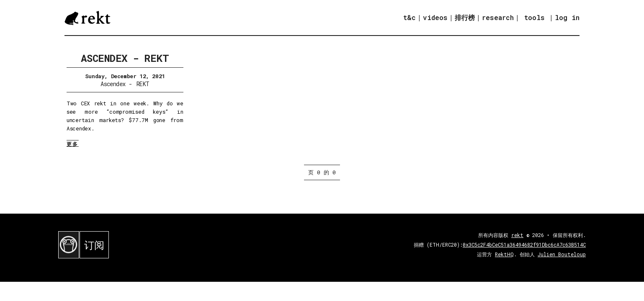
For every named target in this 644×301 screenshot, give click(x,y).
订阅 (94, 245)
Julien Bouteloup (562, 254)
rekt (517, 235)
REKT (143, 84)
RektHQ (504, 254)
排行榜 (465, 17)
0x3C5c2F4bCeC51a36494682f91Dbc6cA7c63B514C (524, 245)
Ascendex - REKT (125, 58)
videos (435, 17)
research (498, 17)
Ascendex (113, 84)
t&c (410, 17)
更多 (73, 144)
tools (535, 17)
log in (567, 18)
